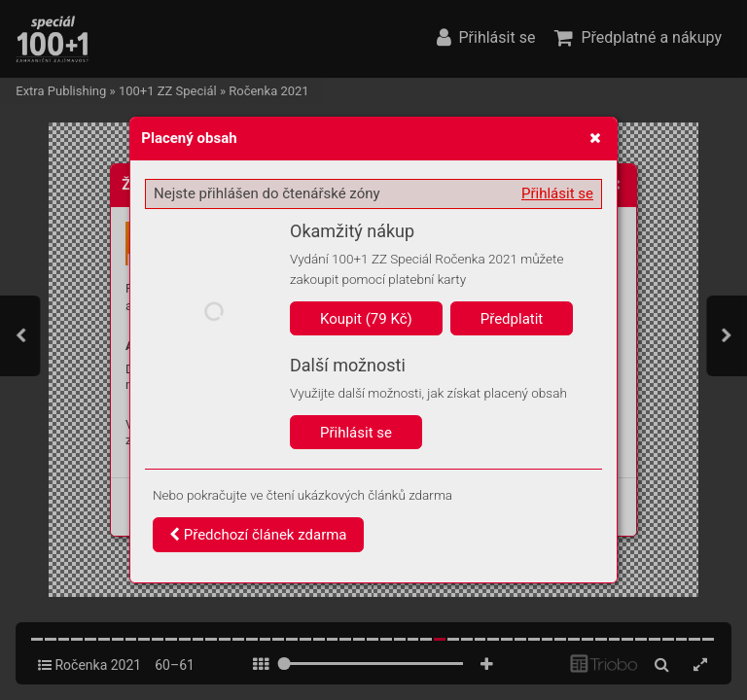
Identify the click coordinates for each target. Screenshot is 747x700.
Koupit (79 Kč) (366, 319)
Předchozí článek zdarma (258, 535)
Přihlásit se (557, 193)
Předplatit (512, 319)
